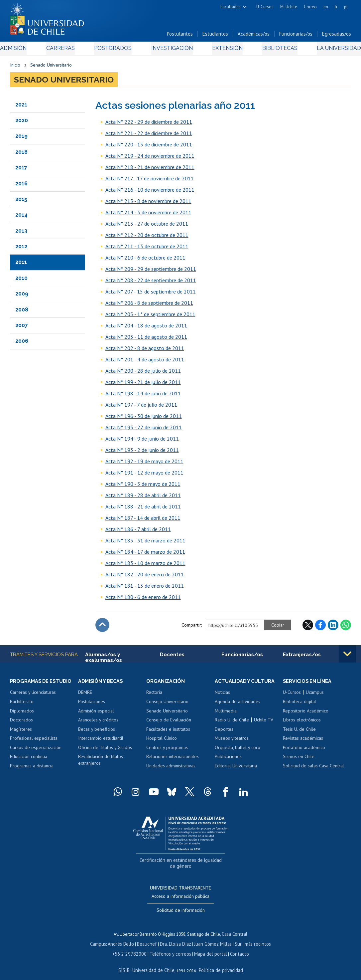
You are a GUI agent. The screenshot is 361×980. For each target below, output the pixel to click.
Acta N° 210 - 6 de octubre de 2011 (145, 260)
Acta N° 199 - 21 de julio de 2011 (143, 384)
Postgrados (115, 50)
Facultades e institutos (168, 732)
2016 (21, 186)
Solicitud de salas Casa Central (313, 769)
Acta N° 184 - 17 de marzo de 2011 (145, 554)
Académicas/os (254, 36)
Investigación (170, 50)
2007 (22, 328)
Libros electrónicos (302, 723)
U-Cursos (265, 7)
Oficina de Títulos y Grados (105, 750)
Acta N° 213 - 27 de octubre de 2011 (147, 226)
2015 (21, 201)
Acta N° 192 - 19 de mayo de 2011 (144, 464)
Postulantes (180, 36)
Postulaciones (92, 704)
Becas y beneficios (97, 732)
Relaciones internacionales (173, 760)
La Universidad (326, 50)
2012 (21, 249)
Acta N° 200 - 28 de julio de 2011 (143, 373)
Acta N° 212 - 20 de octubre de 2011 (147, 237)
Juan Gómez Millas (211, 937)
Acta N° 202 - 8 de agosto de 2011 (145, 350)
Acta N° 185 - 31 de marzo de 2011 (145, 543)
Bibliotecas (270, 50)
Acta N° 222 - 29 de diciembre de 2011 (149, 124)
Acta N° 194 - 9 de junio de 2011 (142, 441)
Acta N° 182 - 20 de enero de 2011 (145, 577)
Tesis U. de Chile (299, 732)
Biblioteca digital (300, 704)
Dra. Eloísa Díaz (176, 937)
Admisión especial (96, 714)
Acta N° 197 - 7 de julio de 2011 (141, 407)
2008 (22, 312)
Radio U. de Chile (232, 723)
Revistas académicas (303, 741)
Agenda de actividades (238, 704)
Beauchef (149, 937)
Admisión (25, 50)
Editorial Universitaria (236, 769)
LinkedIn (333, 627)
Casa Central (235, 928)
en (326, 7)
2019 (21, 138)
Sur (235, 937)
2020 (22, 123)
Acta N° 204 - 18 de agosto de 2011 (146, 328)
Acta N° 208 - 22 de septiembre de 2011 (151, 283)
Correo (310, 7)
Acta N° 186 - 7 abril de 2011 (138, 531)
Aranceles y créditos (98, 723)
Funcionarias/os (296, 36)
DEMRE (85, 695)
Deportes (224, 732)
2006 (22, 343)
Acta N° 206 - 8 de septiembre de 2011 (149, 305)
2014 (21, 217)
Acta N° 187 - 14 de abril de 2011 (143, 520)
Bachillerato (22, 704)
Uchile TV (264, 723)
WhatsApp (346, 627)
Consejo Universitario (167, 704)
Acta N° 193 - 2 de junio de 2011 (142, 452)
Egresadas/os (337, 36)
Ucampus (315, 695)
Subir (102, 627)
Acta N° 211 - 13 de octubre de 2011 (147, 249)
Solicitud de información (181, 904)
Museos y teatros (232, 741)
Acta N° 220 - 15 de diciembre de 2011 (149, 147)
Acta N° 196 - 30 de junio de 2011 (144, 418)
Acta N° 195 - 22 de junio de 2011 (144, 430)
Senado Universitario (51, 67)
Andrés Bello (125, 937)
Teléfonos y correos (171, 946)
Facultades (231, 7)
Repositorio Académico (306, 714)
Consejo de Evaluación (169, 723)
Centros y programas (167, 750)
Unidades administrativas (171, 769)
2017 (21, 170)
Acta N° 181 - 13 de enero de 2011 (145, 588)
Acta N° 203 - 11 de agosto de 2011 (146, 339)
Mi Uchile (289, 7)
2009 (22, 296)
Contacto (234, 946)
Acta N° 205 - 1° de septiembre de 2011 (150, 316)
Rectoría (154, 695)
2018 (21, 154)
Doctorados (21, 723)
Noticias (222, 695)
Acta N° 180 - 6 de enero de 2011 (143, 599)
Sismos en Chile (299, 760)
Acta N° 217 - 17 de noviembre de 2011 (150, 181)
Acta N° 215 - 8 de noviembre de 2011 (148, 203)
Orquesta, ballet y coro (238, 750)
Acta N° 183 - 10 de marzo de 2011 (145, 565)
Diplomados (22, 714)
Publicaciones (228, 760)
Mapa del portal (207, 946)
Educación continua (29, 760)
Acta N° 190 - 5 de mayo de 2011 (143, 486)
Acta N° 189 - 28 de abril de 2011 (143, 497)
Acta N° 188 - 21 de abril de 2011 (143, 509)
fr (336, 7)
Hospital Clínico (162, 741)
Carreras (67, 50)
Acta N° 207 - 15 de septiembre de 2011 (151, 294)
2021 (21, 107)
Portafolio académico (304, 750)
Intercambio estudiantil (101, 741)
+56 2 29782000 (134, 946)
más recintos (253, 937)
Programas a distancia (32, 769)
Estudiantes (215, 36)
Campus (104, 937)
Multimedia (226, 714)
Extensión (222, 50)
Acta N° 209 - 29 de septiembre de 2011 (151, 271)
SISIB (128, 962)
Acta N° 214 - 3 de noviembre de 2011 (148, 215)
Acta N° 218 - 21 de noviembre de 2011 (150, 169)
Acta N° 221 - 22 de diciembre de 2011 (149, 135)
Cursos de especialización (36, 750)
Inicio (15, 67)
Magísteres (21, 732)
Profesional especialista (34, 741)
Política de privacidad (218, 962)
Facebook (320, 627)
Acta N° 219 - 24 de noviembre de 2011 (150, 158)
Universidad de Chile (155, 962)
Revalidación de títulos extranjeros (101, 763)
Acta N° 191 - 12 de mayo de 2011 (144, 475)
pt (346, 7)
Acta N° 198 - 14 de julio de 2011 (143, 396)
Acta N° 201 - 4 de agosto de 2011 (145, 362)
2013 (21, 233)
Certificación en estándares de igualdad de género (181, 862)
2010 (21, 280)
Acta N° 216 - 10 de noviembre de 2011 (150, 192)
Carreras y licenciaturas (33, 695)
